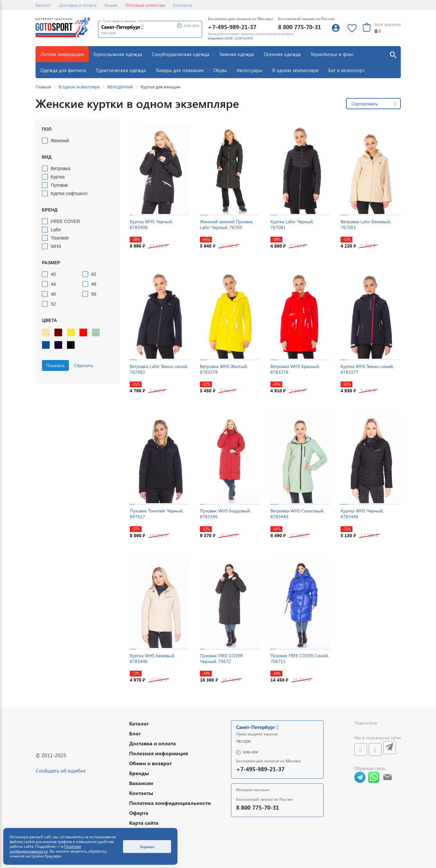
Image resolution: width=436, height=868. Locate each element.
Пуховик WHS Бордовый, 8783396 (225, 514)
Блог (135, 733)
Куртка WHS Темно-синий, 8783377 (367, 369)
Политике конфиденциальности (45, 849)
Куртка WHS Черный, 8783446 (362, 514)
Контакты (183, 5)
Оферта (139, 813)
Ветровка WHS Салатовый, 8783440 (297, 514)
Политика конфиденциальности (170, 803)
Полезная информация (159, 753)
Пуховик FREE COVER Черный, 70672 (221, 658)
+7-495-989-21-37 (232, 27)
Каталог (43, 5)
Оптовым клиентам (145, 5)
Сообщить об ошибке (61, 770)
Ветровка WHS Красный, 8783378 (295, 369)
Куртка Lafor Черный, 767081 (292, 224)
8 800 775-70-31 (300, 27)
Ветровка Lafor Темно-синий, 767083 (159, 369)
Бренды (139, 773)
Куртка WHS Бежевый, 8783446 (152, 658)
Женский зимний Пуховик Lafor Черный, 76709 (226, 224)
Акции (111, 5)
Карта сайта (144, 823)
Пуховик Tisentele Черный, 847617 (156, 514)
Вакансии (141, 783)
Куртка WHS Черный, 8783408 (151, 224)
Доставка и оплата (78, 5)
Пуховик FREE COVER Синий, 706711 (300, 658)
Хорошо (147, 847)
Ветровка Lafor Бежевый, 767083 (366, 224)
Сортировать (365, 104)
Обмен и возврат (150, 763)
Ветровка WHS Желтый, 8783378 (224, 369)
